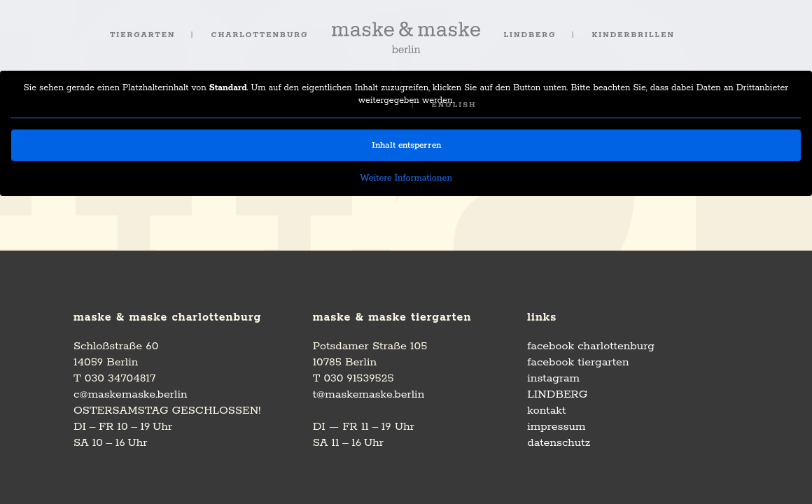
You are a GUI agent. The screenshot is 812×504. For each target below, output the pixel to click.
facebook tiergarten (578, 362)
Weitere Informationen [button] (406, 178)
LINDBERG (557, 394)
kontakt (546, 411)
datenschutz (559, 443)
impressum (556, 427)
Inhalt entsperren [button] (406, 145)
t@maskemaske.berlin (369, 394)
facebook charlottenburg (591, 346)
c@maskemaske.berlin (131, 394)
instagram (553, 378)
